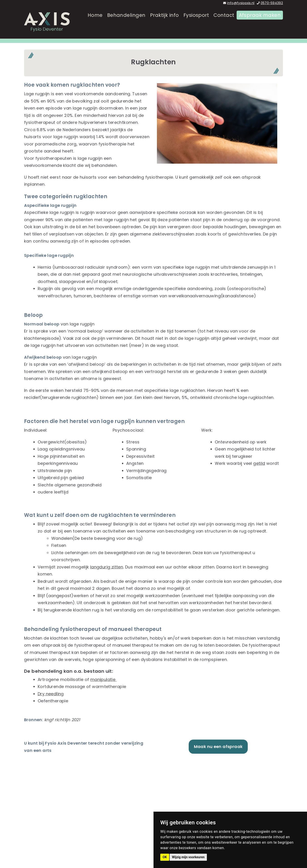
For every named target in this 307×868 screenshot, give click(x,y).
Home (95, 24)
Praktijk (171, 804)
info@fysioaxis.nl (241, 3)
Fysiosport (196, 24)
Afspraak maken (260, 24)
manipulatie (104, 679)
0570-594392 (272, 3)
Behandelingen (126, 24)
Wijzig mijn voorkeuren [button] (188, 857)
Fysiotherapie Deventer (188, 783)
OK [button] (165, 857)
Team (170, 797)
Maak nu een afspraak (218, 747)
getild (259, 463)
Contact (224, 24)
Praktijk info (165, 24)
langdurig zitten (107, 567)
